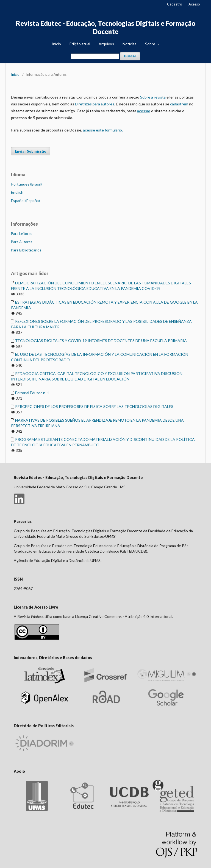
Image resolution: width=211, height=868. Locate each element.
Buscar (130, 56)
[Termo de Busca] (95, 56)
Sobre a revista (153, 97)
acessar (144, 111)
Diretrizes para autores (95, 104)
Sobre (151, 44)
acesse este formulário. (103, 130)
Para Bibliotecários (26, 250)
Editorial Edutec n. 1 (32, 393)
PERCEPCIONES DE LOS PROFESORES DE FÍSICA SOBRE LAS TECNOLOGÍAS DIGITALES (94, 406)
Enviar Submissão (31, 151)
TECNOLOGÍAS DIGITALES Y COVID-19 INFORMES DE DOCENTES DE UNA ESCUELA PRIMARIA (101, 341)
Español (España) (25, 201)
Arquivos (106, 44)
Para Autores (22, 242)
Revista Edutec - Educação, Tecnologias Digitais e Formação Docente (106, 27)
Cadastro (175, 4)
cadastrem (179, 104)
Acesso (194, 4)
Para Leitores (22, 234)
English (17, 192)
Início (56, 44)
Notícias (130, 44)
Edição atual (80, 44)
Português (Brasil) (26, 184)
